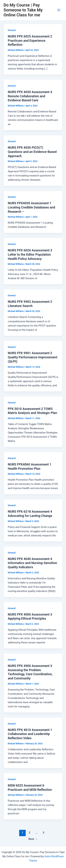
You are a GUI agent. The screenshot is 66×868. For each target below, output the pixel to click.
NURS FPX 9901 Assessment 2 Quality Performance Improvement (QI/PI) (32, 357)
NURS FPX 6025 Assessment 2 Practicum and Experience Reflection (30, 40)
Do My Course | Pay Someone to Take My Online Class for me (23, 10)
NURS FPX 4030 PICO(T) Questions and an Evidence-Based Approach (32, 152)
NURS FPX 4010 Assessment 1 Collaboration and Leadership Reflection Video (30, 734)
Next (33, 839)
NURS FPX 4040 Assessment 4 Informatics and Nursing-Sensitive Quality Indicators (32, 563)
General (12, 30)
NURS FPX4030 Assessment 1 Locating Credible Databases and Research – (31, 207)
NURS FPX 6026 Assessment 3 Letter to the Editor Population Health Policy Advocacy (30, 254)
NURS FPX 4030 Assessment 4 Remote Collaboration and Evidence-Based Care (30, 96)
